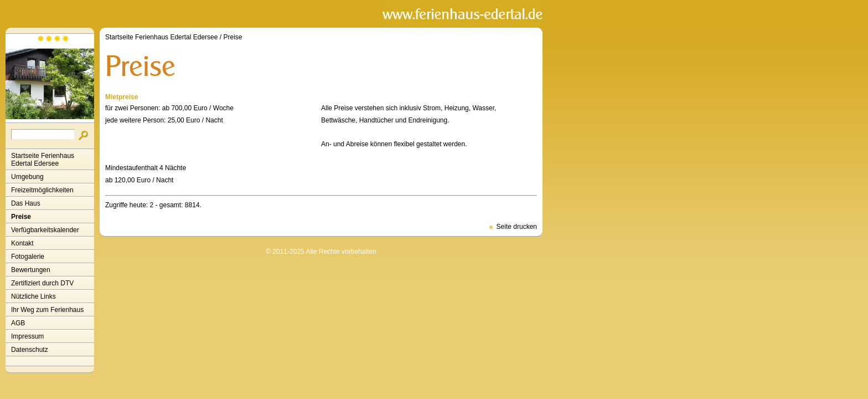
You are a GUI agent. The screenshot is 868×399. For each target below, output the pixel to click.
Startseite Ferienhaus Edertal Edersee (43, 160)
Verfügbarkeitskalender (45, 230)
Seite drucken (517, 227)
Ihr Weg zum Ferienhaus (47, 310)
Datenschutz (30, 350)
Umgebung (27, 177)
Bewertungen (31, 270)
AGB (18, 323)
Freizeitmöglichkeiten (42, 190)
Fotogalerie (28, 257)
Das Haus (26, 203)
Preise (21, 217)
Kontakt (22, 243)
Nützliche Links (33, 296)
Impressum (27, 336)
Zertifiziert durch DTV (42, 283)
